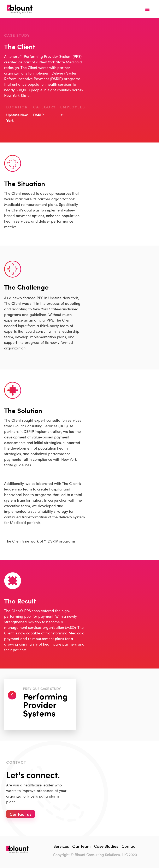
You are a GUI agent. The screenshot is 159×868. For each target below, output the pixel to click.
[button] (147, 9)
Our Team (81, 846)
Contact (129, 846)
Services (61, 846)
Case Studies (106, 846)
